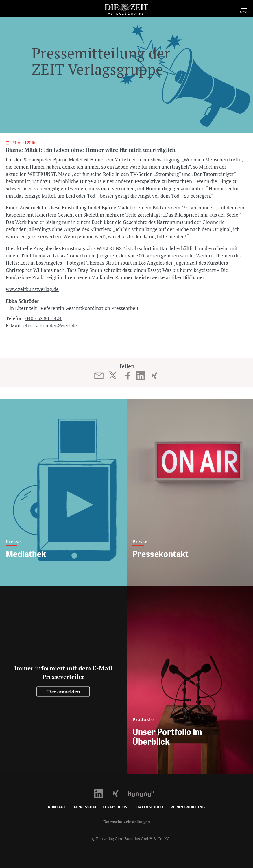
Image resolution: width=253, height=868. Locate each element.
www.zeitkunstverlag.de (32, 289)
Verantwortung (188, 807)
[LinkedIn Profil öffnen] (102, 793)
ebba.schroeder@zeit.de (50, 326)
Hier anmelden (63, 691)
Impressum (84, 807)
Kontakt (57, 807)
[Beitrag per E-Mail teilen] (99, 376)
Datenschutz (150, 807)
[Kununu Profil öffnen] (144, 793)
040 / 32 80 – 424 (44, 318)
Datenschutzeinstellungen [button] (126, 822)
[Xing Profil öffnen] (119, 793)
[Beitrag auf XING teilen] (154, 376)
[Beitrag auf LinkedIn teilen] (140, 376)
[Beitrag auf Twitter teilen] (113, 375)
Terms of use (116, 807)
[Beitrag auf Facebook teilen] (128, 376)
